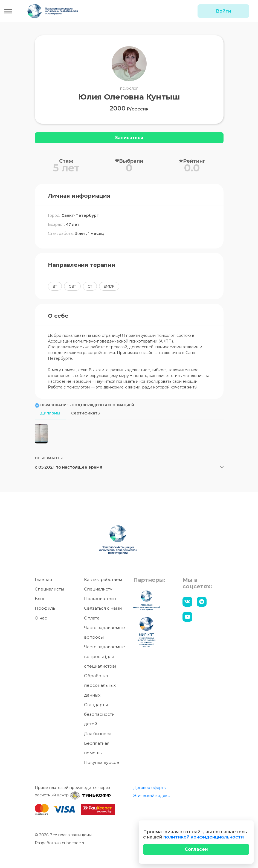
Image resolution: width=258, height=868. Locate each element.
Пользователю (100, 599)
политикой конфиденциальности (204, 837)
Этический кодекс (151, 796)
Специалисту (98, 590)
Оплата (92, 618)
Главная (43, 580)
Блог (40, 599)
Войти (224, 11)
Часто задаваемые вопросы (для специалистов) (105, 657)
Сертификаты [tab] (86, 413)
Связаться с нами (103, 609)
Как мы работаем (103, 580)
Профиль (45, 609)
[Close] (196, 849)
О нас (41, 618)
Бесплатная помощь (97, 749)
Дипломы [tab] (50, 413)
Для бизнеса (98, 734)
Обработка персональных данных (100, 686)
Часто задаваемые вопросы (105, 633)
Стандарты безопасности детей (99, 715)
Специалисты (49, 590)
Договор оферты (150, 788)
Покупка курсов (102, 763)
